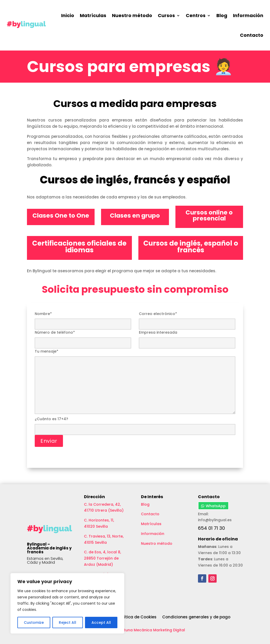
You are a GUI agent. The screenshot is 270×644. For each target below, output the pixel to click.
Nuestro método (132, 15)
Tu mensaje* (135, 382)
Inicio (68, 15)
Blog (222, 15)
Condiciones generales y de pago (196, 617)
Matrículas (93, 15)
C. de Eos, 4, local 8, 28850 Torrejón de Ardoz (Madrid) (102, 558)
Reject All (67, 622)
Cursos (166, 15)
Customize (34, 622)
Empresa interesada (187, 338)
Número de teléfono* (83, 338)
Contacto (252, 35)
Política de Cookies (137, 617)
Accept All (101, 622)
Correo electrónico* (187, 319)
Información (248, 15)
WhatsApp (216, 506)
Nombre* (83, 319)
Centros (196, 15)
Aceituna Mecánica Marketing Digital (150, 630)
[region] (67, 603)
